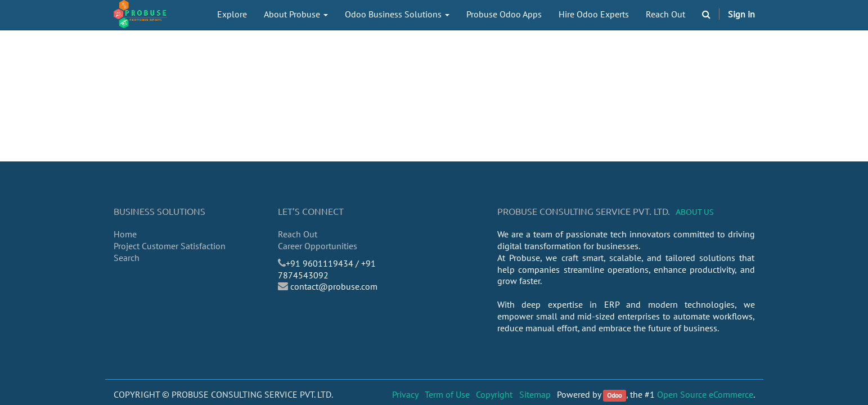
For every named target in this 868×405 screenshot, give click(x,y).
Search (127, 258)
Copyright (494, 394)
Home (125, 234)
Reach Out (298, 234)
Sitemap (535, 394)
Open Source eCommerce (705, 394)
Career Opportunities (318, 246)
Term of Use (447, 394)
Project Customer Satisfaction (170, 246)
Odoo (614, 395)
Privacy (405, 394)
